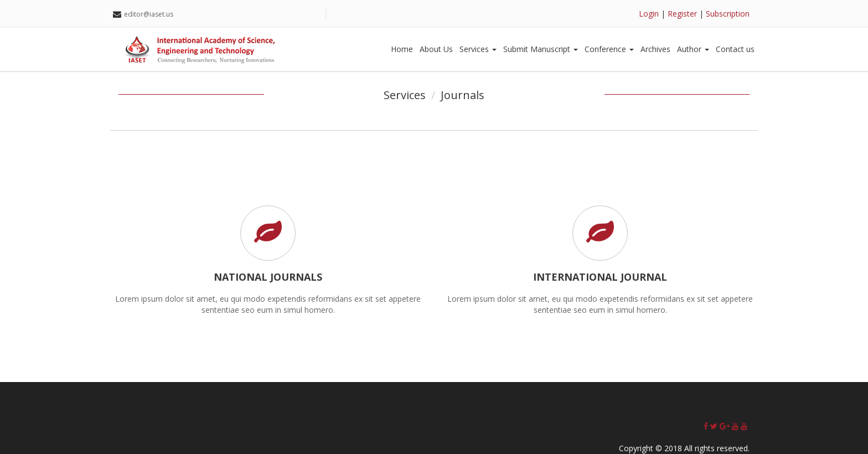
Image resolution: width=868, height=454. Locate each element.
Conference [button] (609, 49)
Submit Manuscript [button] (541, 49)
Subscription (728, 14)
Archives (655, 49)
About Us (436, 49)
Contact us (735, 49)
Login (649, 14)
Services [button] (478, 49)
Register (682, 14)
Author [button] (693, 49)
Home (402, 49)
